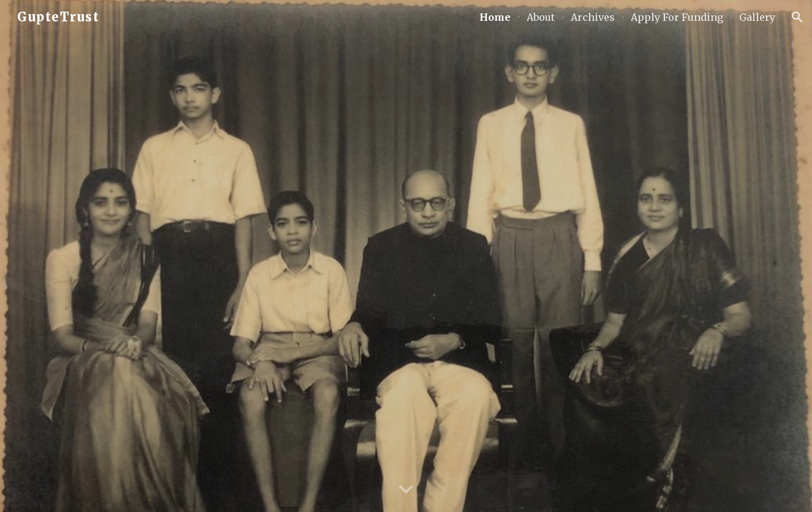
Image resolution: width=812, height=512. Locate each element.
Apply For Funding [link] (677, 17)
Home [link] (495, 17)
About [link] (541, 17)
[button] (797, 17)
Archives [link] (593, 17)
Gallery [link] (757, 17)
